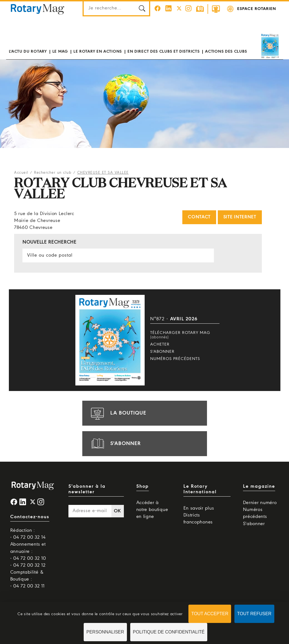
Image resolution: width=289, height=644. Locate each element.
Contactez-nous (30, 517)
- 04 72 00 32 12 (28, 565)
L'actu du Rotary (28, 52)
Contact (199, 217)
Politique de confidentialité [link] (169, 632)
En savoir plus (199, 508)
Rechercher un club (53, 173)
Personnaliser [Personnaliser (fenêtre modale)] (105, 632)
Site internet (240, 217)
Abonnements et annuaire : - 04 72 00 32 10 (28, 551)
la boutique (118, 413)
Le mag (60, 52)
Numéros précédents (175, 359)
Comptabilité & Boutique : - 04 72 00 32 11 (27, 579)
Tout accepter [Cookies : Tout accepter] (210, 614)
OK (117, 511)
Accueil (21, 173)
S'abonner (162, 352)
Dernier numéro (260, 503)
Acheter (160, 344)
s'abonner (115, 444)
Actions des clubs (226, 52)
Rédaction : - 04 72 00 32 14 (28, 534)
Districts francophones (198, 519)
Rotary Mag (38, 9)
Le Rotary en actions (98, 52)
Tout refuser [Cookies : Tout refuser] (254, 614)
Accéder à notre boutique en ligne (152, 510)
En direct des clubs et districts (163, 52)
